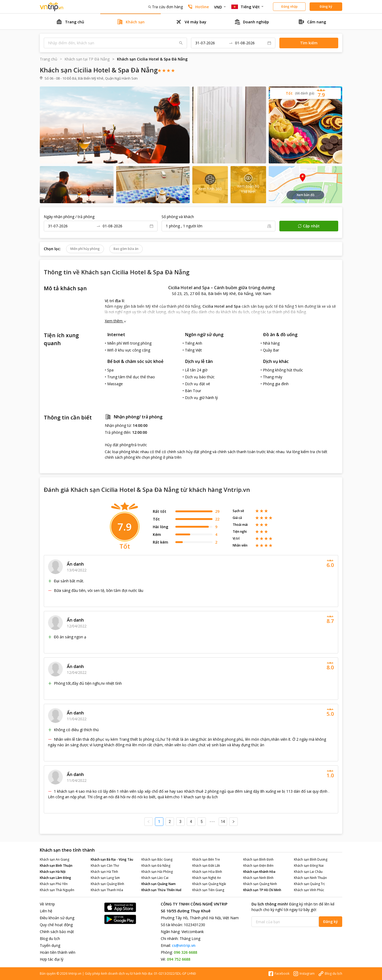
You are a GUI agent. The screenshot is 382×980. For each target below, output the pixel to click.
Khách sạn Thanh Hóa (107, 890)
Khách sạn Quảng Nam (159, 884)
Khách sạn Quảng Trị (309, 884)
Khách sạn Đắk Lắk (206, 866)
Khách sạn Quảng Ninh (260, 884)
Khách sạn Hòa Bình (207, 872)
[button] (305, 93)
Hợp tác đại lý (52, 959)
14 (223, 822)
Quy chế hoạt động (56, 925)
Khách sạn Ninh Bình (258, 878)
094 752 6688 (179, 959)
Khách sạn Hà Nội (53, 872)
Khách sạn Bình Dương (311, 859)
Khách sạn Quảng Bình (107, 884)
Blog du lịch (50, 938)
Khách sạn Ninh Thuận (310, 878)
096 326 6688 (185, 952)
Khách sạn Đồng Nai (309, 866)
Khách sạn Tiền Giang (208, 890)
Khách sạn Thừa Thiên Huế (161, 890)
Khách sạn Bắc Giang (157, 859)
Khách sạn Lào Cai (155, 878)
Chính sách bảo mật (57, 932)
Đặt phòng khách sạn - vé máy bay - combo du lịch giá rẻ (52, 7)
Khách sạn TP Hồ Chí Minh (262, 890)
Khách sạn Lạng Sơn (105, 878)
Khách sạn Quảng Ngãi (209, 884)
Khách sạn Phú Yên (54, 884)
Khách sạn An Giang (55, 859)
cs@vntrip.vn (184, 945)
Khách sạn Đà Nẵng (156, 866)
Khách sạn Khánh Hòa (259, 872)
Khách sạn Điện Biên (258, 866)
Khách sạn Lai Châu (308, 872)
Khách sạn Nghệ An (207, 878)
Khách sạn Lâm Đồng (55, 878)
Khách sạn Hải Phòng (157, 872)
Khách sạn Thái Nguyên (57, 890)
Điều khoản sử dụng (57, 918)
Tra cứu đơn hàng (166, 7)
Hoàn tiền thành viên (58, 952)
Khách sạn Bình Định (258, 859)
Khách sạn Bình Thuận (56, 866)
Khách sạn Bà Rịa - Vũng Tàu (112, 859)
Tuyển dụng (50, 945)
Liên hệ (46, 911)
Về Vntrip (47, 904)
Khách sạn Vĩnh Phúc (309, 890)
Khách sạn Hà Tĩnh (104, 872)
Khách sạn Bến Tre (206, 859)
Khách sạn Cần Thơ (105, 866)
